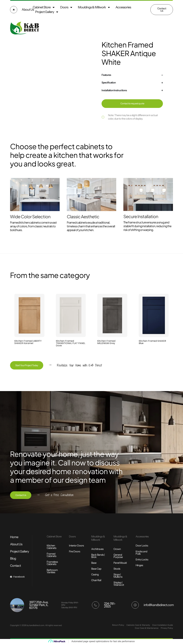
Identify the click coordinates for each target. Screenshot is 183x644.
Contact (15, 566)
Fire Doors (75, 551)
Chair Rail (96, 580)
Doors (67, 7)
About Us (28, 10)
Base (94, 563)
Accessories (123, 7)
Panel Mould (120, 563)
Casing (95, 575)
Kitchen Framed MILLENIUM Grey (106, 342)
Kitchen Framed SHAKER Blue (152, 342)
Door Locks (142, 546)
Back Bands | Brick (98, 556)
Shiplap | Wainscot (119, 584)
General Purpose (118, 556)
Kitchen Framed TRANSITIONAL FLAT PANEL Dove (71, 343)
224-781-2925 (110, 605)
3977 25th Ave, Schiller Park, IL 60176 (39, 605)
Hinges (139, 565)
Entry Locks (142, 560)
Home (14, 537)
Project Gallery (47, 12)
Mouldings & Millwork (94, 7)
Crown (117, 549)
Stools (117, 569)
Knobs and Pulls (141, 553)
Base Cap (96, 569)
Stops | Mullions (118, 576)
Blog (13, 558)
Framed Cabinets (51, 555)
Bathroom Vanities (52, 571)
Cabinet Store (44, 7)
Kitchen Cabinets (51, 547)
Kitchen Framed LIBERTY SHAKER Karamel (28, 342)
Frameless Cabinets (52, 563)
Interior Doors (76, 546)
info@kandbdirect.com (159, 605)
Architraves (97, 549)
